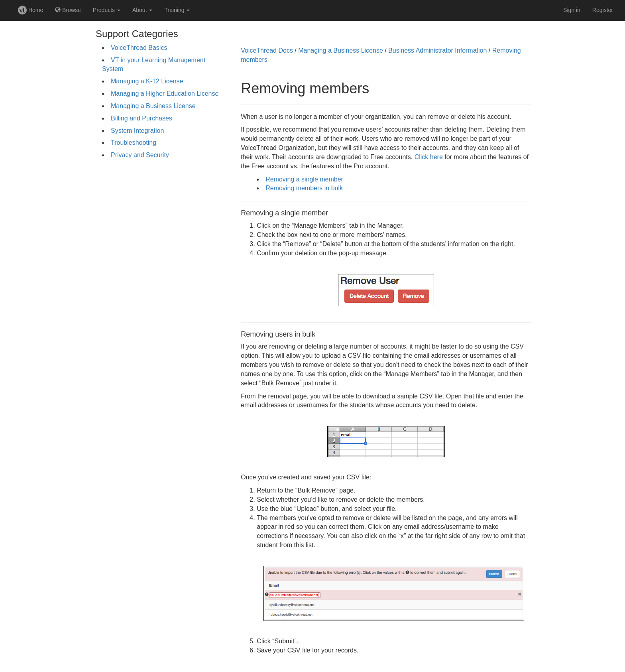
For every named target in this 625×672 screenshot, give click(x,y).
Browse (68, 10)
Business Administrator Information (437, 50)
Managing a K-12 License (147, 81)
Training (177, 10)
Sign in (572, 10)
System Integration (137, 131)
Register (603, 10)
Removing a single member (304, 179)
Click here (429, 157)
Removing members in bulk (304, 188)
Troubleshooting (134, 143)
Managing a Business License (153, 106)
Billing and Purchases (142, 118)
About (142, 10)
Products (107, 10)
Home (30, 10)
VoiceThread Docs (267, 50)
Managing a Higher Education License (165, 94)
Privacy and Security (140, 155)
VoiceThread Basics (139, 48)
